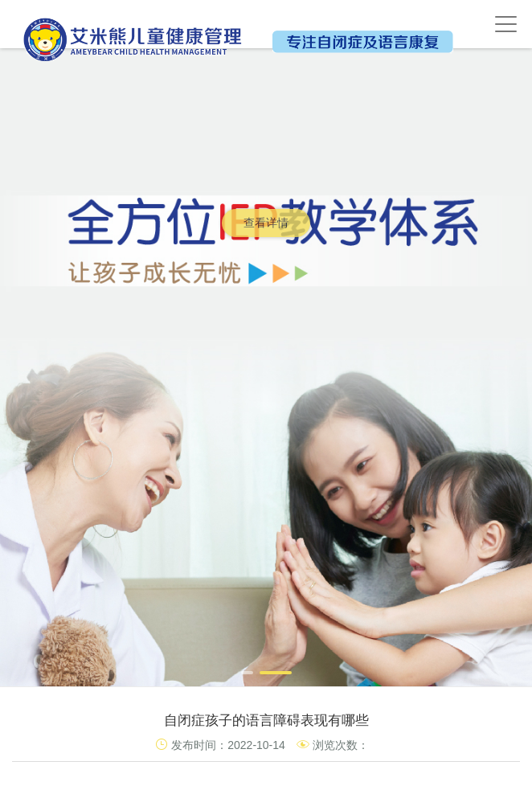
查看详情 (266, 223)
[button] (247, 673)
